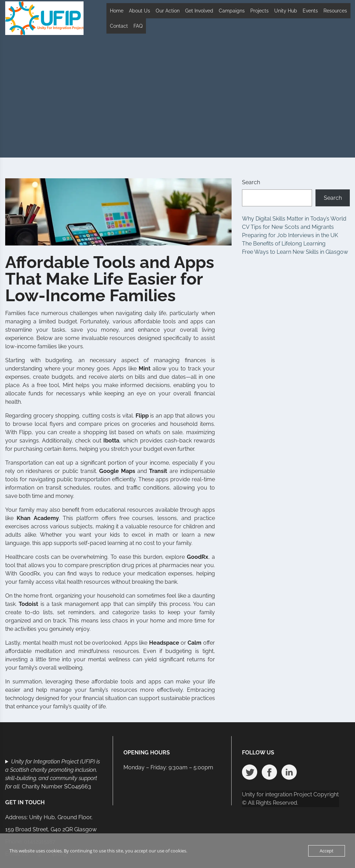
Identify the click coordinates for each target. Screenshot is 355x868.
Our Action (168, 11)
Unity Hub (286, 11)
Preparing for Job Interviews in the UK (290, 235)
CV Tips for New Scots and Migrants (288, 227)
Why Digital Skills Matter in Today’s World (294, 219)
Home (117, 11)
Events (310, 11)
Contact (119, 26)
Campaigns (232, 11)
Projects (259, 11)
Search (251, 182)
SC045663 (78, 786)
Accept (327, 851)
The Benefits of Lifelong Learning (284, 244)
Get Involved (199, 11)
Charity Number (53, 774)
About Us (140, 11)
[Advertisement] (177, 106)
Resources (335, 11)
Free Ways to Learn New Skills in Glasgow (295, 252)
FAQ (138, 26)
